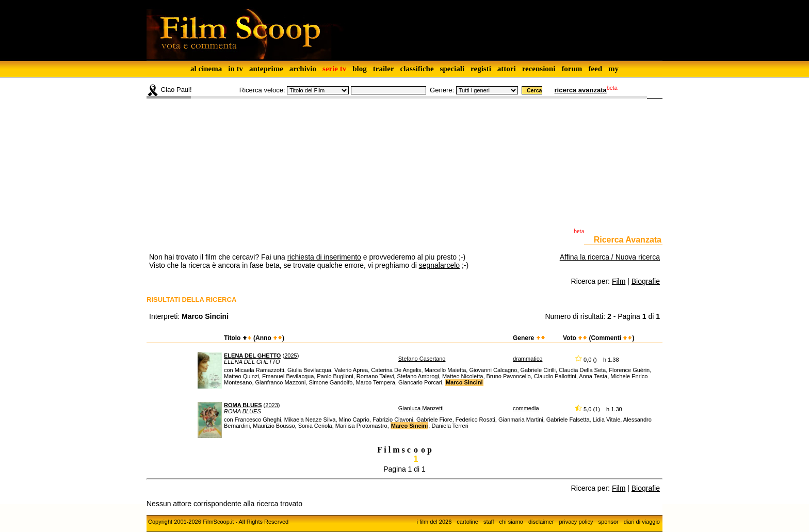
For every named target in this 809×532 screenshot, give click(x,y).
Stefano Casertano (422, 359)
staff (489, 522)
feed (595, 69)
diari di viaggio (642, 522)
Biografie (646, 281)
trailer (384, 69)
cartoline (467, 522)
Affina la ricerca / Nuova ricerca (610, 257)
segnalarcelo (439, 265)
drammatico (528, 359)
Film (619, 281)
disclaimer (541, 522)
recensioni (539, 69)
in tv (236, 69)
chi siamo (511, 522)
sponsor (609, 522)
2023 (271, 405)
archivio (303, 69)
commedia (526, 408)
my (613, 69)
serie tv (334, 69)
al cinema (206, 69)
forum (572, 69)
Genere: (442, 90)
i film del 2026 (434, 522)
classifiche (417, 69)
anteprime (266, 69)
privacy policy (576, 522)
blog (360, 69)
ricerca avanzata (581, 90)
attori (507, 69)
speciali (452, 69)
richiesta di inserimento (324, 257)
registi (481, 69)
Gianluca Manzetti (421, 408)
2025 (290, 356)
